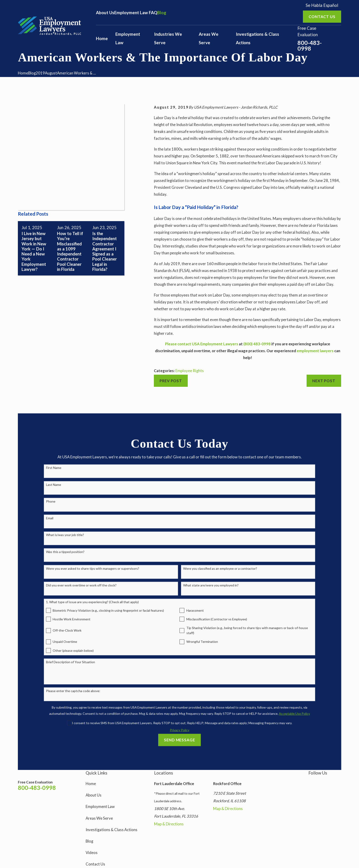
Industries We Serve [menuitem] (168, 38)
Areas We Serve (99, 818)
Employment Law (100, 807)
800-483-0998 (310, 46)
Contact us (322, 17)
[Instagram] (310, 782)
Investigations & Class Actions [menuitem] (257, 38)
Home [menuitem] (102, 38)
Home (91, 784)
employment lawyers (315, 351)
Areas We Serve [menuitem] (209, 38)
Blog (162, 12)
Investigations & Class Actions (112, 830)
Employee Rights (190, 371)
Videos (92, 853)
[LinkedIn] (339, 782)
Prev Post (171, 381)
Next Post (324, 381)
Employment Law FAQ (136, 12)
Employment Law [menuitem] (128, 38)
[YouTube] (330, 782)
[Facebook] (320, 782)
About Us (105, 12)
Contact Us (95, 864)
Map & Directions (169, 824)
